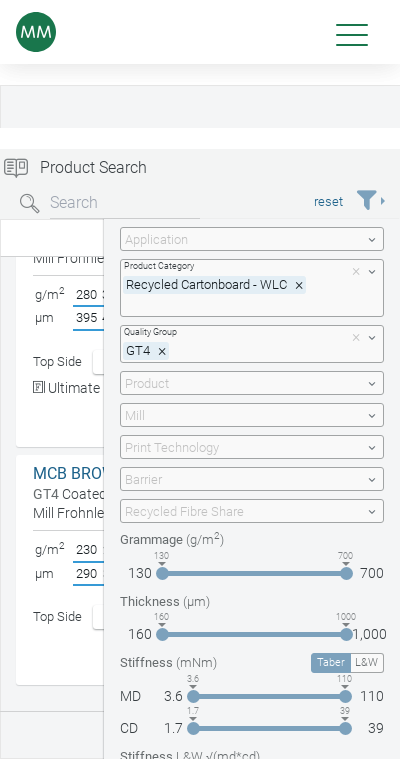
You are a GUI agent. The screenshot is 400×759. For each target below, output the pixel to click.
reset (328, 201)
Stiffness (168, 662)
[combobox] (252, 239)
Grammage (172, 539)
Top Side (57, 361)
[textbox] (240, 239)
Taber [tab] (331, 662)
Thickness (165, 601)
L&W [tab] (366, 662)
